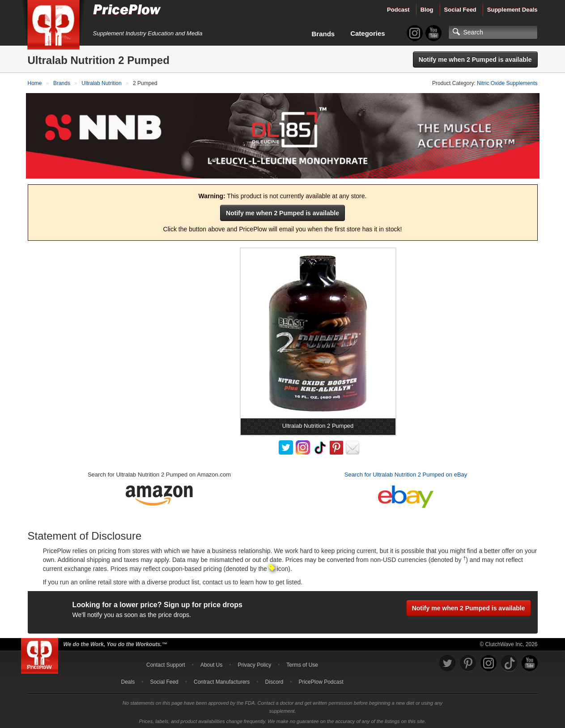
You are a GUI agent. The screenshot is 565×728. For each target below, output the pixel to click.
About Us (211, 663)
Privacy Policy (254, 663)
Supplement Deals (512, 10)
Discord (274, 680)
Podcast (398, 10)
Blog (427, 10)
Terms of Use (302, 663)
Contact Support (166, 663)
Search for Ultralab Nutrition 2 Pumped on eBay (406, 473)
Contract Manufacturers (222, 680)
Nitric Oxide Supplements (507, 83)
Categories (368, 33)
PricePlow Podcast (321, 680)
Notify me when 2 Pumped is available (475, 60)
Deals (128, 680)
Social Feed (460, 10)
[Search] (493, 32)
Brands (323, 34)
